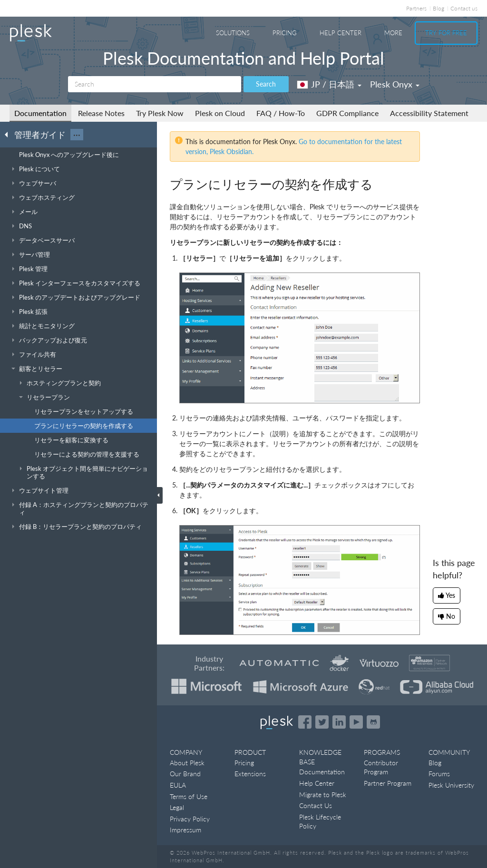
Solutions (233, 33)
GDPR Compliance (347, 113)
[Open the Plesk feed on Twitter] (322, 722)
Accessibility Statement (429, 113)
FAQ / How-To (281, 113)
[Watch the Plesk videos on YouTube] (356, 722)
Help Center (341, 33)
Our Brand (185, 774)
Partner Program (388, 783)
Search (266, 84)
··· (77, 135)
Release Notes (101, 113)
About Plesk (187, 763)
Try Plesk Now (160, 113)
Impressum (185, 830)
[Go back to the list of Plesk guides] (9, 134)
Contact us (464, 8)
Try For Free (446, 33)
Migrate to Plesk (323, 795)
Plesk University (451, 785)
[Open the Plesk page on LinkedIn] (339, 722)
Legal (177, 807)
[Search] (155, 84)
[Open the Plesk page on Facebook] (305, 722)
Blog (438, 8)
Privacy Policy (190, 819)
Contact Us (316, 805)
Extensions (250, 774)
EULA (178, 785)
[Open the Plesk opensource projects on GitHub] (373, 722)
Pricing (285, 33)
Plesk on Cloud (220, 113)
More (393, 33)
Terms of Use (189, 796)
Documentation (40, 113)
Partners (416, 8)
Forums (439, 774)
